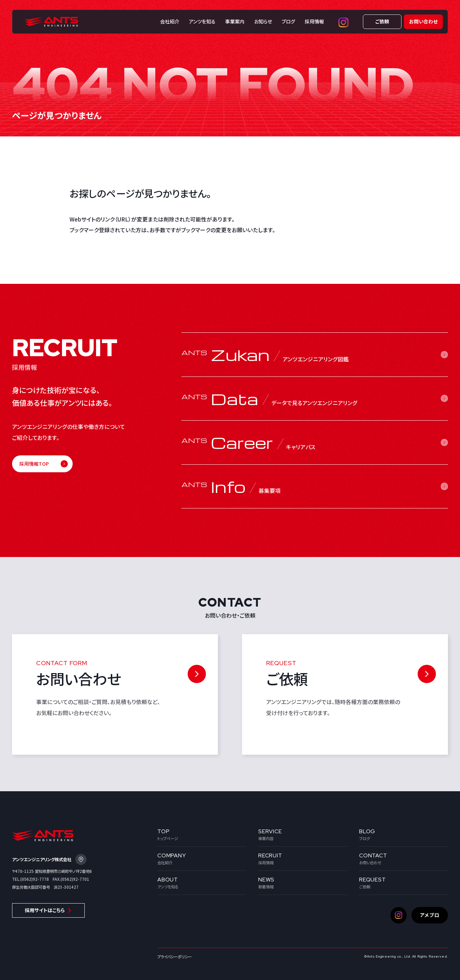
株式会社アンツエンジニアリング (51, 22)
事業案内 (235, 21)
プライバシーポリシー (175, 957)
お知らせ (263, 21)
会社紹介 (170, 21)
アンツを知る (202, 21)
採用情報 (314, 21)
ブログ (288, 21)
